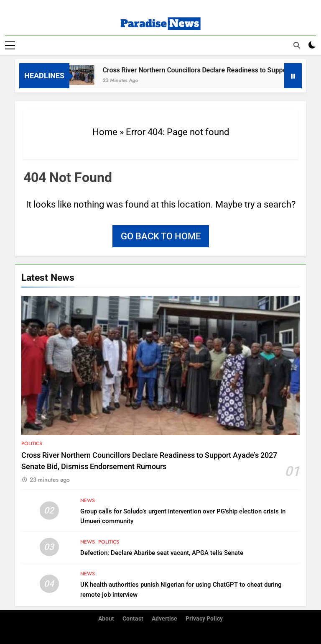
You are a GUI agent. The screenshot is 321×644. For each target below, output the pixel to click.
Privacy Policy (204, 619)
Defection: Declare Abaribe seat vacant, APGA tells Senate (162, 553)
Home (105, 132)
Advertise (164, 619)
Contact (133, 619)
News (88, 500)
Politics (32, 444)
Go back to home (161, 236)
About (106, 619)
